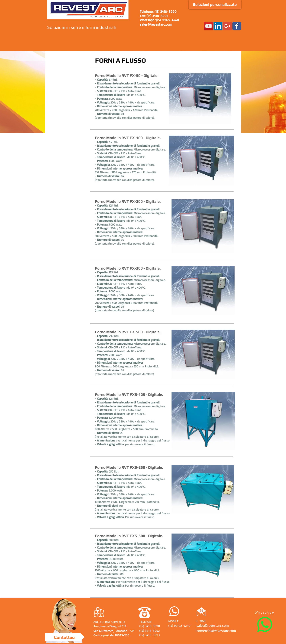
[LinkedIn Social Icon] (218, 26)
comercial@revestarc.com (216, 631)
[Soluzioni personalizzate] (215, 5)
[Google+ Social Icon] (227, 26)
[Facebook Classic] (237, 26)
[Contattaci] (65, 637)
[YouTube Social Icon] (209, 26)
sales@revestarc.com (156, 24)
